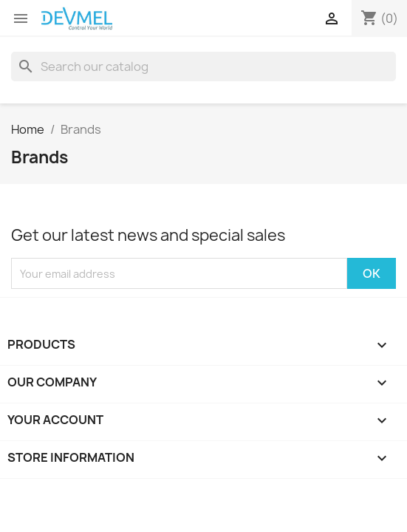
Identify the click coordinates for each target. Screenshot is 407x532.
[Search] (203, 66)
